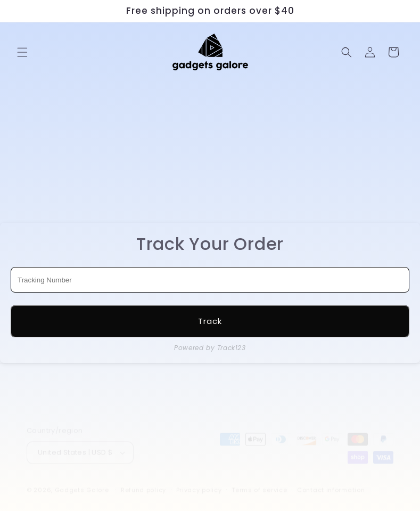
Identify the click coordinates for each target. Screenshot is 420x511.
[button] (22, 52)
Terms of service (259, 480)
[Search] (347, 52)
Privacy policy (199, 480)
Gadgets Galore (82, 480)
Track (210, 321)
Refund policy (143, 480)
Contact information (331, 480)
